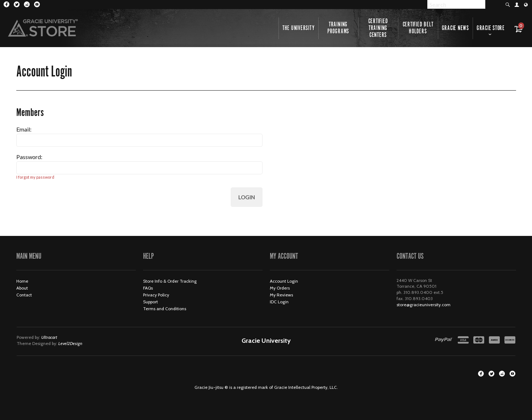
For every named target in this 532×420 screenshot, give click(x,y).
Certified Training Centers (378, 28)
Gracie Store (491, 28)
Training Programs (338, 28)
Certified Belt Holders (418, 28)
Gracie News (455, 28)
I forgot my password (35, 177)
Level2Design (70, 343)
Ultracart (49, 337)
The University (299, 28)
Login (247, 197)
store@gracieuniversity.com (424, 305)
